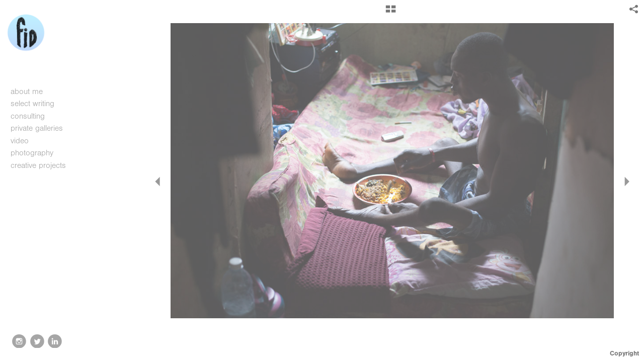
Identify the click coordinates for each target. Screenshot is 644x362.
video (25, 141)
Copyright (624, 353)
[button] (391, 13)
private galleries (37, 128)
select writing (38, 104)
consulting (28, 116)
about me (27, 92)
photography (37, 153)
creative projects (44, 165)
